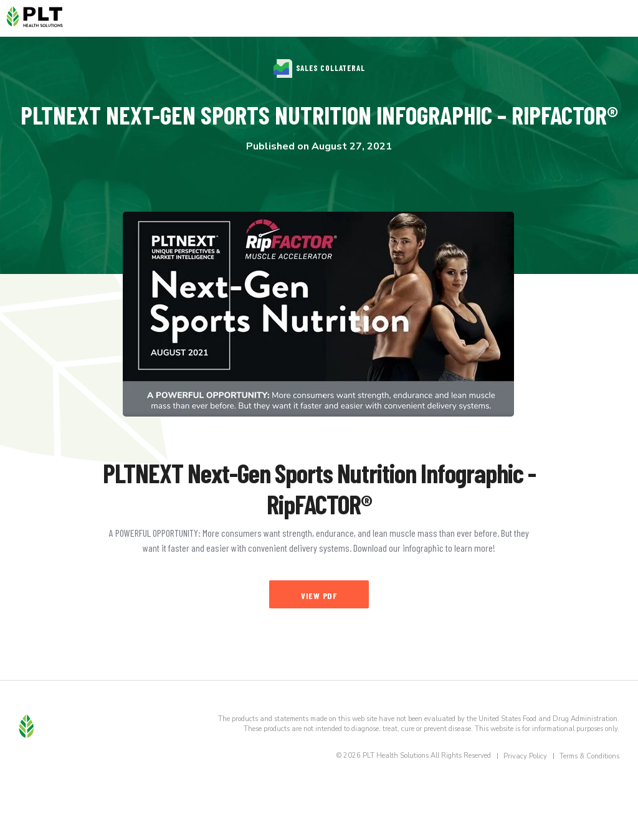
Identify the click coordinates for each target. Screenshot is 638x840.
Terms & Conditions (589, 756)
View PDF (319, 596)
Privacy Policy (525, 756)
